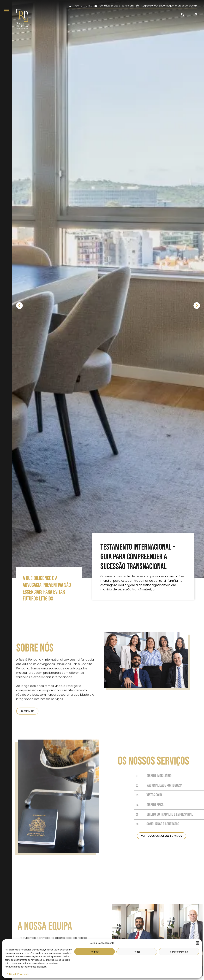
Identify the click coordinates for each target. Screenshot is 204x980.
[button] (198, 943)
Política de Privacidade (18, 974)
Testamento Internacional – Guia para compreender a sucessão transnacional (138, 557)
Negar (137, 952)
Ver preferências (179, 952)
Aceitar (95, 952)
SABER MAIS (27, 762)
